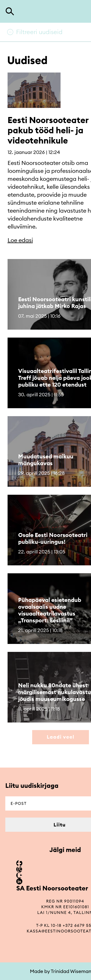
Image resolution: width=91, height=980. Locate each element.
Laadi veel (61, 737)
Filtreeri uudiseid (39, 32)
